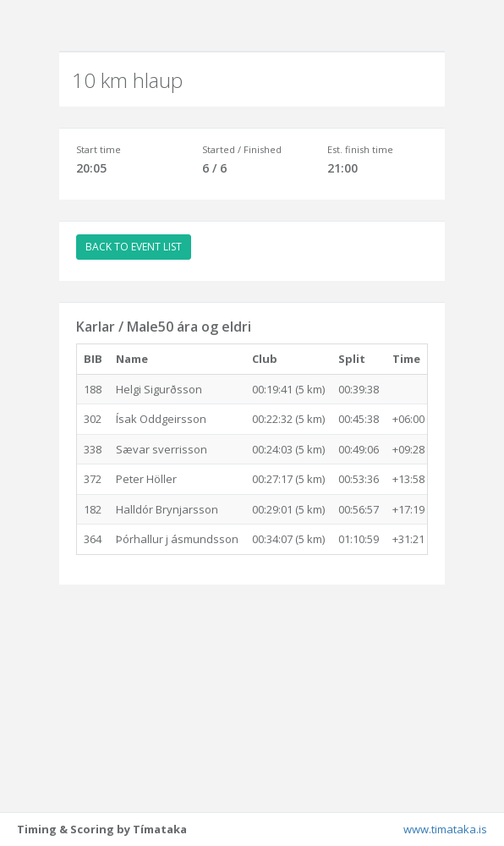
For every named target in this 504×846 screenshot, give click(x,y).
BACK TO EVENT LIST (134, 247)
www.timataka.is (445, 829)
